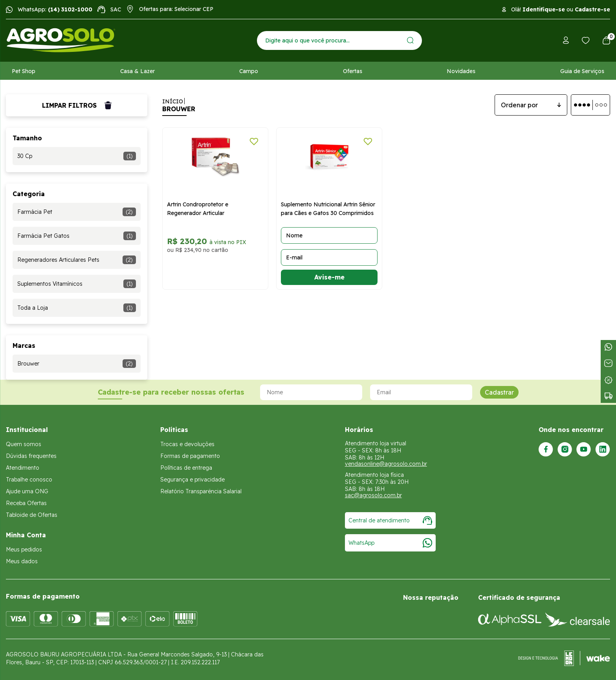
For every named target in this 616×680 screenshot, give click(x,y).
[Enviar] (410, 40)
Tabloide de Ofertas (32, 515)
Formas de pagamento (190, 456)
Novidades (461, 71)
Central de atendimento (390, 520)
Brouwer (77, 364)
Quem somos (24, 444)
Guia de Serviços (582, 71)
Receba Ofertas (26, 503)
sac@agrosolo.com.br (373, 495)
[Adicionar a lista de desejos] (254, 142)
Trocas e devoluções (187, 444)
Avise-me (329, 277)
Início (173, 101)
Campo (249, 71)
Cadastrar (499, 392)
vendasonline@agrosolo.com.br (386, 464)
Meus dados (22, 561)
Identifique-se (544, 9)
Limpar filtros (77, 105)
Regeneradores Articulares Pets (77, 260)
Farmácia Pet (77, 212)
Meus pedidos (24, 550)
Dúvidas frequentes (31, 456)
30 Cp (77, 156)
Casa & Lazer (137, 71)
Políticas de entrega (186, 468)
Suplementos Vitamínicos (77, 284)
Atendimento (23, 468)
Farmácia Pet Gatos (77, 236)
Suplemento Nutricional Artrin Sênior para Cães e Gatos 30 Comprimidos (328, 209)
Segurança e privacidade (192, 480)
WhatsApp (390, 543)
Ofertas (353, 71)
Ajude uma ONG (27, 491)
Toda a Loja (77, 308)
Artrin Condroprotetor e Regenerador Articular (198, 209)
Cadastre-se (592, 9)
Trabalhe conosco (29, 480)
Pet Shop (24, 71)
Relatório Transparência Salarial (201, 491)
